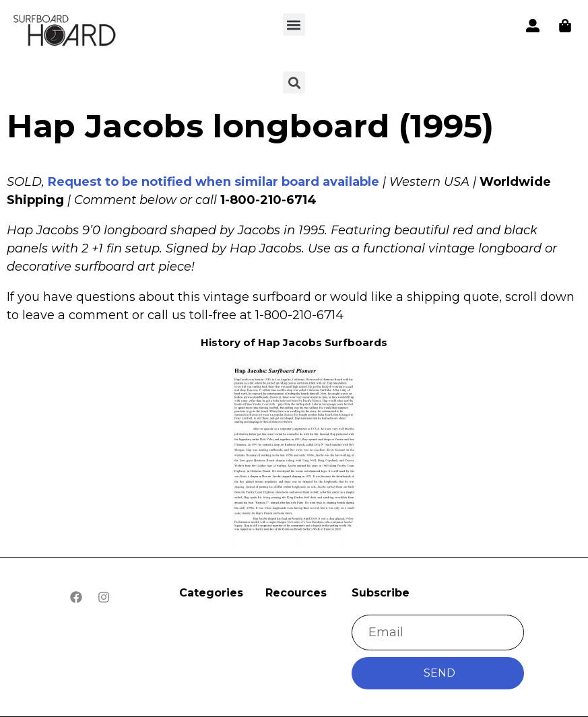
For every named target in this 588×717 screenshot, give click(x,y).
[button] (294, 25)
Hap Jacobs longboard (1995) (250, 126)
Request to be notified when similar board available (214, 182)
